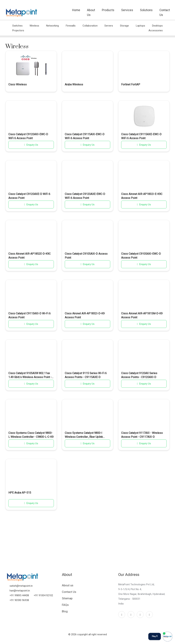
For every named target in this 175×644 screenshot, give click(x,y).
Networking (52, 26)
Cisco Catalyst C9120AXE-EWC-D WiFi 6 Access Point (85, 196)
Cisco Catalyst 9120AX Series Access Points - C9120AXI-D (139, 375)
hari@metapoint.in (20, 591)
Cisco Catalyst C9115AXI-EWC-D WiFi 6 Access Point (85, 136)
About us (68, 585)
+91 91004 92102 (43, 595)
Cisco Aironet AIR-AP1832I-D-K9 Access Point (85, 315)
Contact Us (165, 12)
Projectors (18, 30)
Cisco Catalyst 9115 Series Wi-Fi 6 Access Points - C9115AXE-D (86, 375)
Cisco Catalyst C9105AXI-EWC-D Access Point (141, 256)
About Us (91, 12)
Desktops (157, 26)
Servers (109, 26)
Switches (17, 26)
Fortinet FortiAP (131, 84)
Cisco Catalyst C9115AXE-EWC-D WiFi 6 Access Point (141, 136)
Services (127, 10)
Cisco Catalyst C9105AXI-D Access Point (86, 256)
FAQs (65, 605)
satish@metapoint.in (21, 586)
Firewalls (71, 26)
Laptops (140, 26)
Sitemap (67, 598)
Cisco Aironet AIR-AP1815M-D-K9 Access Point (142, 315)
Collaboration (90, 26)
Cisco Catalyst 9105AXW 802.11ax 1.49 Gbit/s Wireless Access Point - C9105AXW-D (30, 375)
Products (108, 10)
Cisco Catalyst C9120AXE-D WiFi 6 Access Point (29, 196)
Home (76, 10)
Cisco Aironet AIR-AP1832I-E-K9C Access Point (142, 196)
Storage (124, 26)
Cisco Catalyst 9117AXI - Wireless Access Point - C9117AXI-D (142, 435)
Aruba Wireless (74, 84)
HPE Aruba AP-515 (20, 493)
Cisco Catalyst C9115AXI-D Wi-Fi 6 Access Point (29, 315)
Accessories (156, 30)
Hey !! (155, 636)
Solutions (146, 10)
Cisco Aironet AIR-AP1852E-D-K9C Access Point (29, 256)
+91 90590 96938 (19, 600)
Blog (65, 611)
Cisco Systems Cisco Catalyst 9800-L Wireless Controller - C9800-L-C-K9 (31, 435)
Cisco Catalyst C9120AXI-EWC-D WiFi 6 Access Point (28, 136)
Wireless (34, 26)
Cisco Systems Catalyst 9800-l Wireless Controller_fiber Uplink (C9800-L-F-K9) (84, 435)
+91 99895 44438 (19, 595)
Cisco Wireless (18, 84)
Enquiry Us (31, 145)
